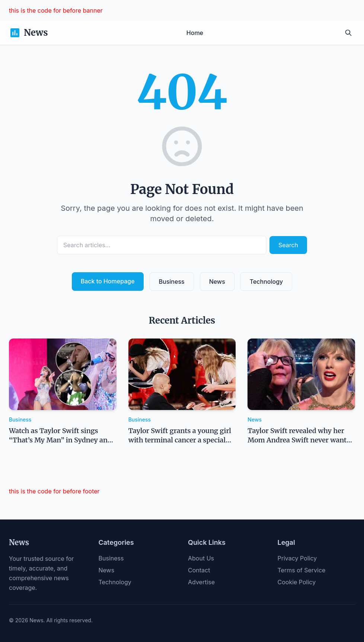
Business (172, 282)
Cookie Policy (297, 582)
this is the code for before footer (54, 491)
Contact (199, 570)
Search (288, 245)
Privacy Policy (297, 558)
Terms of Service (302, 570)
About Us (201, 558)
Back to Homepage (108, 281)
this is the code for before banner (56, 10)
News (217, 282)
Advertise (201, 582)
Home (195, 33)
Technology (266, 282)
